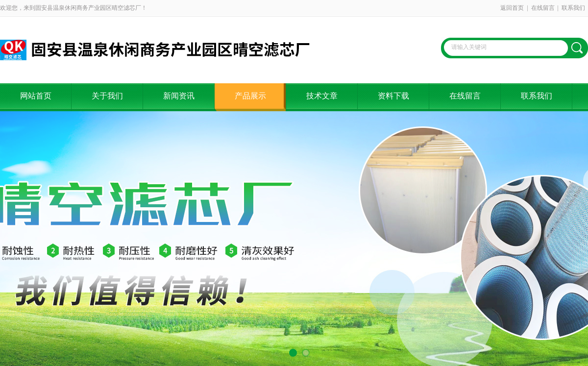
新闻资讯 (179, 96)
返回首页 (512, 8)
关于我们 (107, 96)
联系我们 (573, 8)
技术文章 (322, 96)
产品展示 (250, 96)
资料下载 (393, 96)
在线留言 (543, 8)
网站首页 (36, 96)
